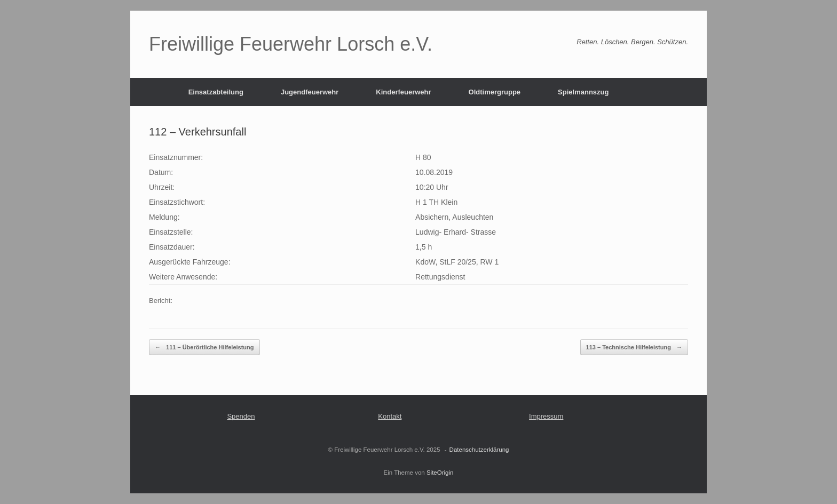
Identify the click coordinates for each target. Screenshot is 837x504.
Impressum (546, 416)
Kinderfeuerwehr (403, 92)
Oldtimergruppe (495, 92)
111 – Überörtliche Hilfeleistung (204, 347)
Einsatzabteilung (216, 92)
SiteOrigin (440, 473)
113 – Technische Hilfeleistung (634, 347)
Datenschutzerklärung (479, 450)
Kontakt (390, 416)
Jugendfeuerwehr (310, 92)
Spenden (241, 416)
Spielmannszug (583, 92)
